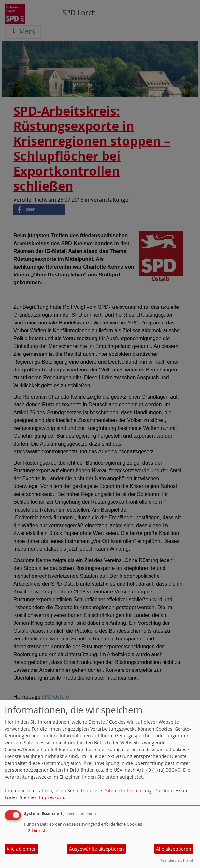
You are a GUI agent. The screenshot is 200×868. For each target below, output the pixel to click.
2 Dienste (36, 831)
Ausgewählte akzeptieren (97, 849)
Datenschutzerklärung (128, 790)
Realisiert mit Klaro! (177, 860)
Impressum (51, 797)
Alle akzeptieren (174, 849)
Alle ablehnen (22, 849)
